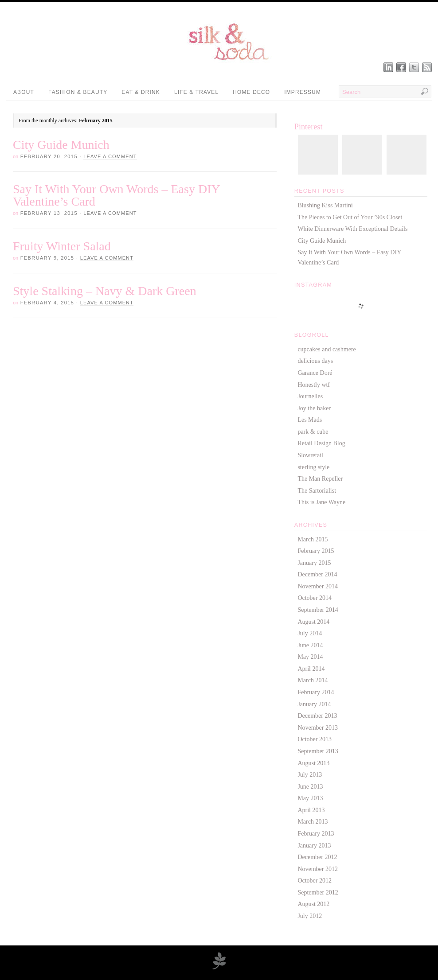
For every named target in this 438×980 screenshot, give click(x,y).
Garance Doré (315, 373)
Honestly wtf (314, 385)
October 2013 (315, 739)
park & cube (313, 432)
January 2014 (314, 704)
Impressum (303, 92)
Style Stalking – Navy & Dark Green (105, 291)
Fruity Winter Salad (62, 246)
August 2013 (313, 763)
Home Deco (251, 92)
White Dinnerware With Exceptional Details (352, 229)
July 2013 (310, 775)
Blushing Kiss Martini (325, 205)
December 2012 (317, 857)
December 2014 (317, 574)
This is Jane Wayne (321, 502)
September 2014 (318, 610)
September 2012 (318, 892)
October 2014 (315, 598)
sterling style (313, 467)
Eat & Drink (141, 92)
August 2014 (313, 622)
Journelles (310, 396)
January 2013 (314, 846)
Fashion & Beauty (78, 92)
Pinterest (309, 127)
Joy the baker (314, 408)
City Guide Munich (61, 145)
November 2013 (318, 728)
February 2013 (316, 834)
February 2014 (316, 692)
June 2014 (310, 645)
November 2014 (318, 586)
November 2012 (318, 869)
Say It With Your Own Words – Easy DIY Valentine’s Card (116, 195)
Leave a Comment (110, 156)
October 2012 (315, 881)
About (24, 92)
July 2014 (310, 633)
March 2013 (313, 822)
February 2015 (316, 551)
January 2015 (314, 563)
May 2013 (310, 798)
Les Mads (310, 420)
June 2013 (310, 787)
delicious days (315, 361)
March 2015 (313, 539)
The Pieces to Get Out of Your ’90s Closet (350, 217)
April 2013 (311, 810)
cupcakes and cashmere (327, 349)
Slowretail (310, 455)
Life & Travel (196, 92)
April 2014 (311, 669)
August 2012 (313, 904)
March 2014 (313, 680)
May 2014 (310, 657)
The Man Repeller (320, 479)
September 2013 (318, 751)
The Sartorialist (317, 491)
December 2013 (317, 716)
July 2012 (310, 916)
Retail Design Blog (321, 443)
